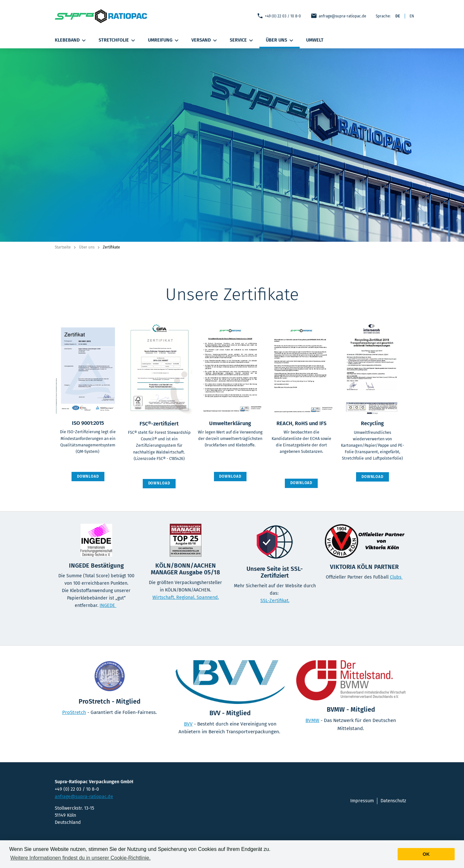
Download (88, 476)
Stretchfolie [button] (118, 41)
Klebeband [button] (71, 41)
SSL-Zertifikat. (275, 601)
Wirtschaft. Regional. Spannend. (186, 597)
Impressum (362, 801)
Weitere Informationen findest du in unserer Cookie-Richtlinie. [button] (80, 858)
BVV (188, 724)
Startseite (63, 247)
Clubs (396, 577)
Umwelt (315, 40)
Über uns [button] (280, 41)
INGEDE (108, 605)
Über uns (87, 247)
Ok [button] (426, 854)
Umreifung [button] (164, 41)
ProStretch (74, 712)
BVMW (312, 720)
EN (412, 16)
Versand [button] (205, 41)
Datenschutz (393, 801)
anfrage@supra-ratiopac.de (338, 16)
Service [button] (242, 41)
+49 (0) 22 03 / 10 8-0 (279, 16)
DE (398, 16)
